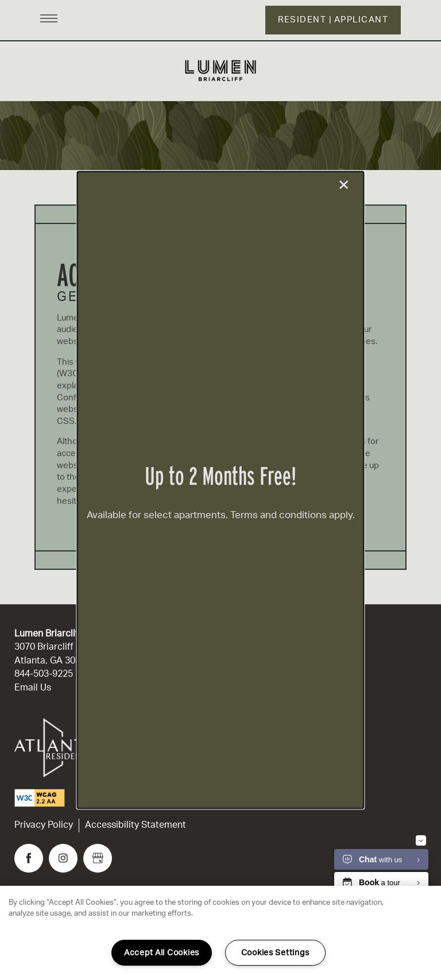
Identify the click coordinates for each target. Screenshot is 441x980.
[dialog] (220, 490)
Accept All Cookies (162, 953)
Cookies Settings (275, 953)
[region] (220, 933)
